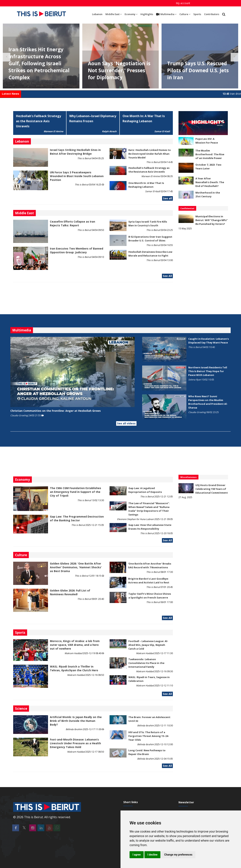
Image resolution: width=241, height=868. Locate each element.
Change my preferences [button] (178, 855)
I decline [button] (152, 855)
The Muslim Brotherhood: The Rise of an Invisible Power (210, 154)
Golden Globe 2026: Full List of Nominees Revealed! (70, 592)
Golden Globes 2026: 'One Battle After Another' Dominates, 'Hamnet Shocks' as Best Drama (76, 567)
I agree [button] (137, 855)
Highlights (147, 14)
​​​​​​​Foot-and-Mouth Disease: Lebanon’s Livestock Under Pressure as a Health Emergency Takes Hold (75, 743)
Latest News (11, 94)
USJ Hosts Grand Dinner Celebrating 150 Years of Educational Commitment (212, 489)
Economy (131, 14)
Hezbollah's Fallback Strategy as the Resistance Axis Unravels (39, 121)
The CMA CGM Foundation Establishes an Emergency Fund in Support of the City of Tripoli (76, 492)
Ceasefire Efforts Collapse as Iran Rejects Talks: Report (72, 223)
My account (183, 3)
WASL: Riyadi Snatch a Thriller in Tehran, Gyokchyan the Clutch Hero (74, 668)
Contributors (212, 14)
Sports (197, 14)
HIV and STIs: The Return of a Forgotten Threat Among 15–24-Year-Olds (149, 736)
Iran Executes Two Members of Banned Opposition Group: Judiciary (77, 250)
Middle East (114, 14)
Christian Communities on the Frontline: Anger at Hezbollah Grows (56, 411)
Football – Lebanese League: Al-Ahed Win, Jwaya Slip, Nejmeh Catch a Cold (148, 645)
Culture (185, 14)
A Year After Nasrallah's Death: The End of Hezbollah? (210, 182)
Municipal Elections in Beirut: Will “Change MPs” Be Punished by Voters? (212, 220)
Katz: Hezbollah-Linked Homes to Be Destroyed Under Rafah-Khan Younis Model (150, 154)
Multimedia (166, 14)
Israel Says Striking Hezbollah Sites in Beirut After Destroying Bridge (75, 152)
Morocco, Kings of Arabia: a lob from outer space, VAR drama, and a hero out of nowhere (75, 645)
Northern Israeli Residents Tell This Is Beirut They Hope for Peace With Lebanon (208, 371)
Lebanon (97, 14)
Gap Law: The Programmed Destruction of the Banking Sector (77, 518)
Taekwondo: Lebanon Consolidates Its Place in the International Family (146, 663)
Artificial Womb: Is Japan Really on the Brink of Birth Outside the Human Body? (76, 721)
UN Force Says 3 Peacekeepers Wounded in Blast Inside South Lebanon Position (77, 176)
